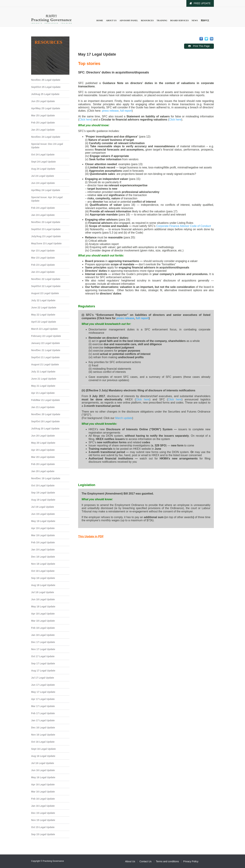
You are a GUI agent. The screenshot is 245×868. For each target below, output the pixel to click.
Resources (147, 20)
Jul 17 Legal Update (43, 678)
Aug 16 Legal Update (43, 756)
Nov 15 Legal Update (43, 820)
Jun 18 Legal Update (43, 599)
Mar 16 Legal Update (43, 792)
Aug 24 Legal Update (43, 169)
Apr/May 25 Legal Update (46, 108)
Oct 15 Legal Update (43, 827)
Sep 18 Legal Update (43, 578)
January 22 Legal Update (46, 343)
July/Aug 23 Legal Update (46, 236)
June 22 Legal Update (44, 308)
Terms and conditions (167, 861)
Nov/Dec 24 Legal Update (46, 137)
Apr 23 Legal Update (43, 251)
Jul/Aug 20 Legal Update (45, 429)
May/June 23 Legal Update (46, 243)
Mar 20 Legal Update (43, 457)
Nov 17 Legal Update (43, 649)
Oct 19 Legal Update (43, 485)
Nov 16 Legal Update (43, 735)
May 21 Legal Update (43, 386)
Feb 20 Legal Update (43, 464)
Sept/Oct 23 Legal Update (46, 229)
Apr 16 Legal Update (43, 784)
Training (162, 20)
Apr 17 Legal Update (43, 699)
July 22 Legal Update (43, 300)
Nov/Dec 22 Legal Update (46, 279)
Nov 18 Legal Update (43, 564)
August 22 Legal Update (45, 293)
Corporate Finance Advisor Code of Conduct (184, 226)
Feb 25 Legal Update (43, 123)
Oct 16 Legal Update (43, 742)
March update (124, 418)
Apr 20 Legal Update (43, 450)
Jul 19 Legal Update (43, 507)
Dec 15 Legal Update (43, 813)
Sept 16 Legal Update (44, 749)
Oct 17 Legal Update (43, 656)
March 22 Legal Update (44, 329)
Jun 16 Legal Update (43, 770)
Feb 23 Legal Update (43, 265)
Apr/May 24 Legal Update (46, 190)
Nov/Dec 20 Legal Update (46, 414)
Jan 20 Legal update (43, 471)
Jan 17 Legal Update (43, 720)
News (195, 20)
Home (100, 20)
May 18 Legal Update (43, 607)
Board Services (179, 20)
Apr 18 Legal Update (43, 614)
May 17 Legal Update (43, 692)
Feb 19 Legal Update (43, 542)
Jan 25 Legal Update (43, 130)
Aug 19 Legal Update (43, 500)
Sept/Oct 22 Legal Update (46, 286)
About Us (111, 20)
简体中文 (205, 20)
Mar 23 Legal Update (43, 258)
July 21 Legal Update (43, 372)
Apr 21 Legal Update (43, 393)
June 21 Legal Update (44, 379)
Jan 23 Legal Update (43, 272)
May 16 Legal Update (43, 777)
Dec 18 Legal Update (43, 557)
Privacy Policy (191, 861)
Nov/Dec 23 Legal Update (46, 222)
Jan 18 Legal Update (43, 635)
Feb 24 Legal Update (43, 208)
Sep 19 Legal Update (43, 493)
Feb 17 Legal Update (43, 713)
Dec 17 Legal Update (43, 642)
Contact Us (145, 861)
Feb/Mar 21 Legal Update (46, 400)
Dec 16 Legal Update (43, 728)
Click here (85, 120)
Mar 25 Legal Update (43, 115)
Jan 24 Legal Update (43, 215)
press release (110, 111)
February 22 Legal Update (46, 336)
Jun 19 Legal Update (43, 514)
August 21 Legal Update (45, 364)
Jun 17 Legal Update (43, 685)
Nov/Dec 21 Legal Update (46, 350)
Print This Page (201, 46)
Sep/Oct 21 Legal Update (45, 357)
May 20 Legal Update (43, 443)
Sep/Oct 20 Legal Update (45, 421)
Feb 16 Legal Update (43, 799)
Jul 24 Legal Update (43, 176)
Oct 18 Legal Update (43, 571)
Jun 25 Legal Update (43, 101)
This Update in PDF (91, 536)
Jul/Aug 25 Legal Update (45, 94)
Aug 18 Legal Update (43, 585)
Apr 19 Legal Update (43, 528)
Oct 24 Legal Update (43, 155)
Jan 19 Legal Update (43, 550)
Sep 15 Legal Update (43, 834)
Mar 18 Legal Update (43, 621)
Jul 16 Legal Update (43, 763)
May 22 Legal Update (43, 315)
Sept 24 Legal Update (44, 162)
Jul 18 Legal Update (43, 592)
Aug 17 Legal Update (43, 671)
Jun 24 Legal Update (43, 183)
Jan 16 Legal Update (43, 806)
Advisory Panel (129, 20)
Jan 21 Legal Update (43, 407)
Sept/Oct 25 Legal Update (46, 87)
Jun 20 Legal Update (43, 436)
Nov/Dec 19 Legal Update (46, 478)
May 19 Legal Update (43, 521)
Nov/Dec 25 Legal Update (46, 80)
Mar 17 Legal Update (43, 706)
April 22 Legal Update (44, 322)
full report (126, 111)
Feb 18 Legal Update (43, 628)
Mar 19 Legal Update (43, 535)
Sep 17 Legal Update (43, 663)
